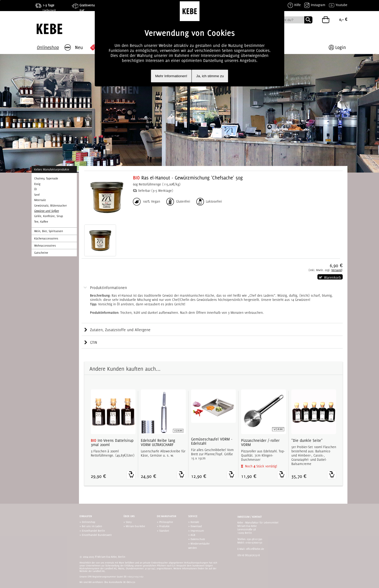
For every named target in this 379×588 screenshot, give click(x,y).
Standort (164, 531)
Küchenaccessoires (46, 238)
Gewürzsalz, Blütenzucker (51, 205)
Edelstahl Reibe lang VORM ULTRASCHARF (158, 443)
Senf (37, 195)
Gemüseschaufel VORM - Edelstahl (212, 441)
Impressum (197, 531)
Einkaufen (86, 516)
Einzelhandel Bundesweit (97, 535)
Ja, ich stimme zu (210, 76)
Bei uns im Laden (92, 526)
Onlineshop (89, 522)
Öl (36, 189)
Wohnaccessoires (45, 246)
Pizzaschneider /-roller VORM (260, 443)
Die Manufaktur (167, 516)
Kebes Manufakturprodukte (52, 169)
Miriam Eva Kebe (135, 526)
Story (129, 522)
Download (196, 526)
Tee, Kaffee (41, 222)
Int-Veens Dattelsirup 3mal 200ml (112, 443)
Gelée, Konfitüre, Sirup (49, 216)
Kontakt (195, 522)
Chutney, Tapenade (46, 178)
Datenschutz (198, 539)
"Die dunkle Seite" (307, 440)
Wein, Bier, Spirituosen (49, 231)
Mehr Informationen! (171, 76)
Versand (336, 270)
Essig (37, 184)
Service (193, 516)
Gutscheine (41, 253)
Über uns (129, 516)
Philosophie (166, 522)
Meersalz (40, 200)
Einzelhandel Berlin (93, 531)
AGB (193, 535)
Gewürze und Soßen (47, 211)
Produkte (164, 526)
